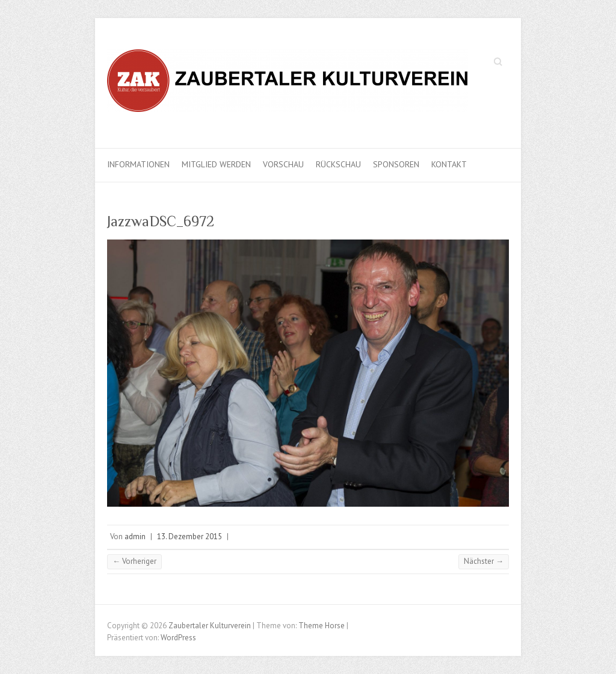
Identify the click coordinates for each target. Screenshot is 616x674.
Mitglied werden (216, 164)
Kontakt (449, 164)
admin (135, 536)
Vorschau (283, 164)
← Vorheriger (134, 561)
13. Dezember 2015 (189, 536)
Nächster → (484, 561)
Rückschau (338, 164)
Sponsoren (396, 164)
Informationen (138, 164)
